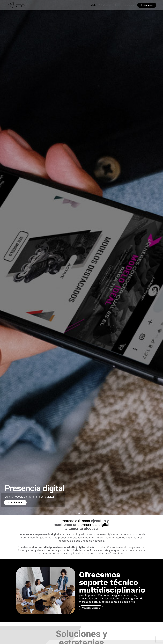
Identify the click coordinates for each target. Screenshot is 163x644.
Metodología (128, 5)
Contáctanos (147, 5)
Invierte (116, 5)
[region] (81, 258)
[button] (79, 514)
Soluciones (104, 5)
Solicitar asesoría (91, 608)
